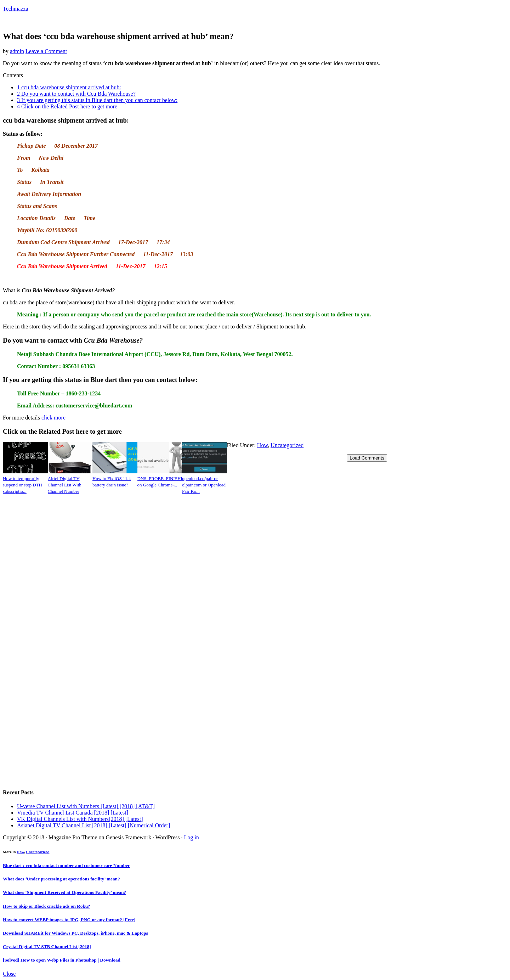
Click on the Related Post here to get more (67, 106)
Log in (192, 837)
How (262, 445)
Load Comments (367, 458)
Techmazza (16, 9)
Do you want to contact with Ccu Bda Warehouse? (76, 94)
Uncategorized (287, 445)
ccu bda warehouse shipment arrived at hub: (69, 87)
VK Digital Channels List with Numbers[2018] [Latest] (80, 819)
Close (9, 974)
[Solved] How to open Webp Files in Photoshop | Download (62, 960)
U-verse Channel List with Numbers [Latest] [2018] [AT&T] (86, 806)
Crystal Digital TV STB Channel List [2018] (47, 947)
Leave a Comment (46, 51)
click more (53, 418)
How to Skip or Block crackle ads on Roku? (47, 906)
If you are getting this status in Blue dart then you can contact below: (97, 100)
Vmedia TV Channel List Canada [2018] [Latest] (73, 813)
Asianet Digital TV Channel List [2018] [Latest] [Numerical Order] (93, 825)
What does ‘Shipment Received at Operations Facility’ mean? (64, 892)
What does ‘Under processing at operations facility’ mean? (61, 879)
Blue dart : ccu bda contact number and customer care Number (66, 865)
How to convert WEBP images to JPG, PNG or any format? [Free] (69, 920)
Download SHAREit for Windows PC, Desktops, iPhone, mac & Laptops (75, 933)
